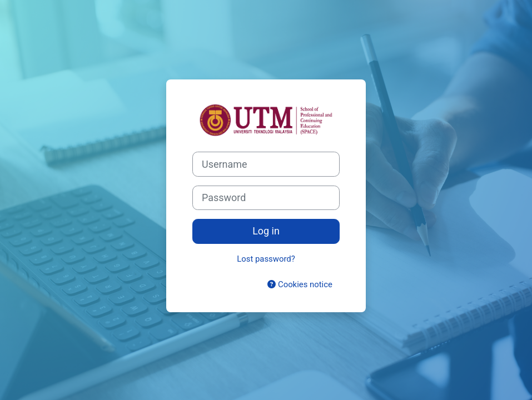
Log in (266, 231)
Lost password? (266, 259)
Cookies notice (300, 284)
